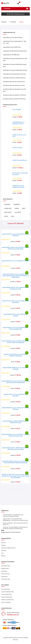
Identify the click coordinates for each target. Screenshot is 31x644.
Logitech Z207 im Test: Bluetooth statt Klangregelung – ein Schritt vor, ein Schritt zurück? (15, 520)
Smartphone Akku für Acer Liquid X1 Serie (14, 82)
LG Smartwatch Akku (6, 594)
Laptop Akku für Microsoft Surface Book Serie (15, 51)
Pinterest (18, 532)
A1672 (24, 208)
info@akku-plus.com (13, 615)
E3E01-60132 (8, 212)
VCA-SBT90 (18, 212)
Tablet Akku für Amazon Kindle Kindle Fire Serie (15, 70)
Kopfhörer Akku (5, 569)
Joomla (13, 532)
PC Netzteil (13, 22)
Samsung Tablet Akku (7, 597)
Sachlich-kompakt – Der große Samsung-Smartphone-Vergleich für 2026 (13, 515)
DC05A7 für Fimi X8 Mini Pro (20, 160)
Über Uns (4, 543)
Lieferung (4, 551)
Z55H (13, 216)
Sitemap (3, 556)
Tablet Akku (4, 571)
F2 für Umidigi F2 (17, 110)
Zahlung (3, 545)
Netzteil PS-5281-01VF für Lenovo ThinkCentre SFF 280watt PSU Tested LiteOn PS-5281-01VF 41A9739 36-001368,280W (16, 476)
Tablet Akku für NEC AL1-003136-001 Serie (14, 78)
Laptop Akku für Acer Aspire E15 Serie (13, 38)
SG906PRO (7, 205)
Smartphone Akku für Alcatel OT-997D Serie (14, 95)
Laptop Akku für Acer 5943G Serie (12, 47)
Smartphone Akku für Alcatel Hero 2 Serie (14, 85)
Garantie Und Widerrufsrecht (8, 548)
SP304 (6, 216)
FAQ (2, 553)
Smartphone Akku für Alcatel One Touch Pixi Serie (15, 90)
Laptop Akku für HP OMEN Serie (11, 55)
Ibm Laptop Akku (5, 589)
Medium (8, 532)
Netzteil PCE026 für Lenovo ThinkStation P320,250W (15, 261)
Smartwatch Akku (6, 566)
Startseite (4, 22)
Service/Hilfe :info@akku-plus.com (15, 14)
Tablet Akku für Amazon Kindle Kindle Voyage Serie (15, 65)
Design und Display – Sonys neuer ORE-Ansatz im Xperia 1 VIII (15, 524)
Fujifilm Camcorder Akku (7, 600)
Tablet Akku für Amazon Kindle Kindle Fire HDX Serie (15, 60)
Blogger (3, 532)
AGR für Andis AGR (17, 148)
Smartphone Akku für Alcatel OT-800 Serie (14, 99)
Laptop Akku (4, 576)
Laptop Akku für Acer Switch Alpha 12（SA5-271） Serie (15, 42)
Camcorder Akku (5, 574)
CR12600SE (17, 205)
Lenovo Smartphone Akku (8, 592)
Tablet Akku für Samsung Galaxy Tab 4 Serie (15, 74)
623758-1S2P (8, 208)
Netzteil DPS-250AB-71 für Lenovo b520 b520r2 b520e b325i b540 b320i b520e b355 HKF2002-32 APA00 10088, (16, 276)
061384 (17, 208)
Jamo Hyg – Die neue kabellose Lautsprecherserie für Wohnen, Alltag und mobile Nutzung (15, 528)
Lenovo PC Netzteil (6, 602)
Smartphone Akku (6, 579)
